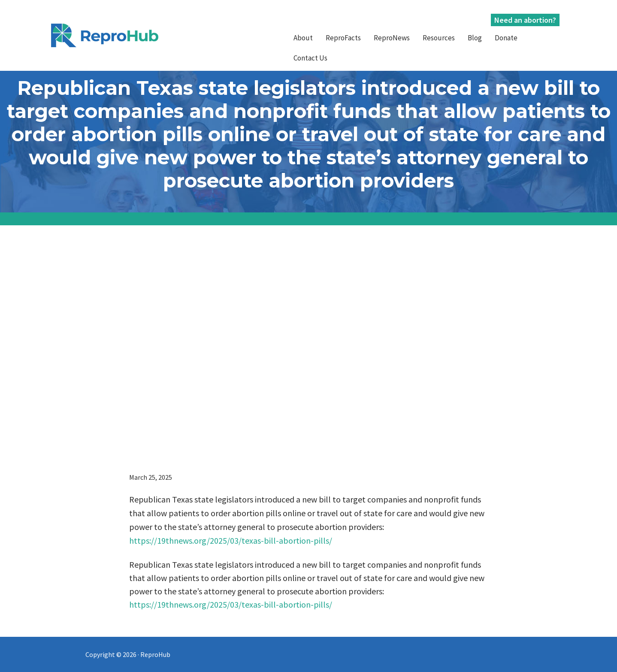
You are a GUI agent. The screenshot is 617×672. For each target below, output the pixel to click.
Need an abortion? (525, 20)
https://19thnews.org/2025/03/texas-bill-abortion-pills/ (231, 540)
